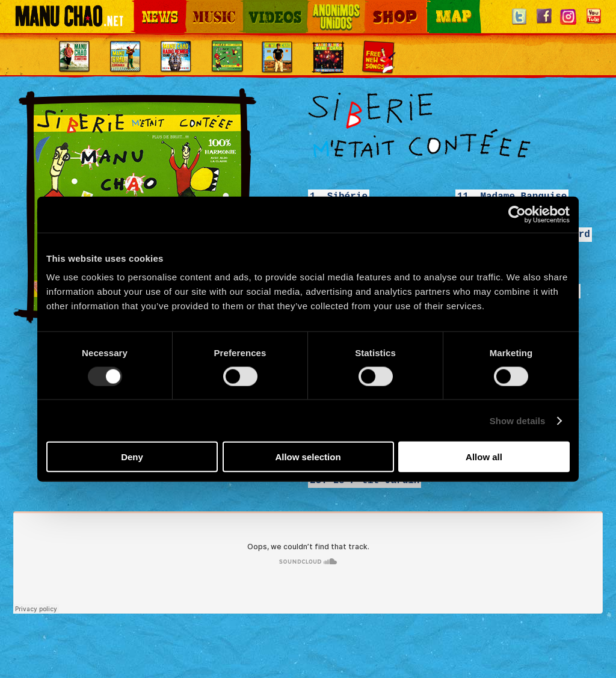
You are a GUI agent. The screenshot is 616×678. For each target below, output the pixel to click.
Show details (518, 420)
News (142, 6)
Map (434, 6)
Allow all (484, 457)
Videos (254, 6)
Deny (132, 457)
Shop (373, 6)
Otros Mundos (329, 6)
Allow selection (308, 457)
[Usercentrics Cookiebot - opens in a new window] (517, 214)
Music (195, 6)
